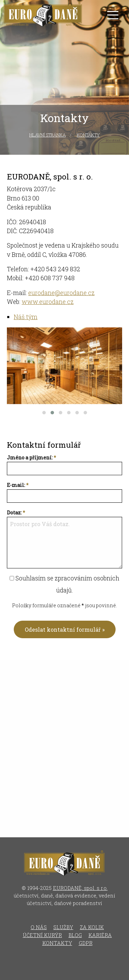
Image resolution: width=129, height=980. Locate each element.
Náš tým (26, 317)
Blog (75, 935)
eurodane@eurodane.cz (61, 293)
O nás (39, 927)
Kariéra (100, 935)
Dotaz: (14, 513)
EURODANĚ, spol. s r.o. (80, 888)
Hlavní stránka (47, 135)
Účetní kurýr (42, 935)
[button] (44, 413)
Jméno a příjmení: (30, 458)
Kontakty (88, 135)
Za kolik (92, 927)
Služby (63, 927)
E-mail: (16, 485)
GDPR (86, 943)
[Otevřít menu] (113, 15)
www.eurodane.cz (48, 302)
